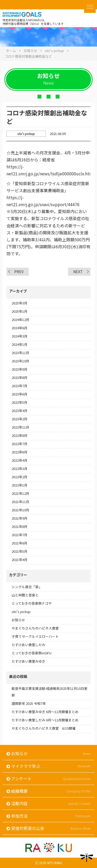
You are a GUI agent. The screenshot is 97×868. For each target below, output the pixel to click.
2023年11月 (20, 353)
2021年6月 (20, 543)
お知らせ (18, 620)
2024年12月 (20, 320)
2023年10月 (20, 361)
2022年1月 (20, 485)
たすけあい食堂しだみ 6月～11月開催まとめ (45, 720)
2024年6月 (20, 328)
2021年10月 (20, 510)
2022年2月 (20, 477)
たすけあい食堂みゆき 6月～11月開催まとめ (45, 712)
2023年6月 (20, 394)
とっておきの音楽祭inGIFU (32, 653)
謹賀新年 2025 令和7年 (29, 703)
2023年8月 (20, 377)
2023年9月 (20, 369)
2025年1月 (20, 311)
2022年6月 (20, 452)
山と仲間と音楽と (25, 595)
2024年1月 (20, 344)
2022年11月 (20, 427)
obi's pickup (21, 612)
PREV (19, 272)
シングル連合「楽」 (27, 587)
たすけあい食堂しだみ (28, 645)
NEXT (78, 272)
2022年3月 (20, 469)
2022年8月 (20, 435)
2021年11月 (20, 502)
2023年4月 (20, 411)
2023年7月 (20, 386)
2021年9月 (20, 518)
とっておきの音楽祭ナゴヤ (32, 603)
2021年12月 (20, 493)
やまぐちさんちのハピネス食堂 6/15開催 (44, 728)
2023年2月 (20, 419)
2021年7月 (20, 535)
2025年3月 (20, 303)
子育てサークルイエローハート (35, 636)
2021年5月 (20, 551)
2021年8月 (20, 526)
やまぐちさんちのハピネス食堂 (35, 628)
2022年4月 (20, 460)
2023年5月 (20, 402)
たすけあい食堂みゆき (28, 661)
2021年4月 (20, 560)
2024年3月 (20, 336)
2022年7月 (20, 444)
